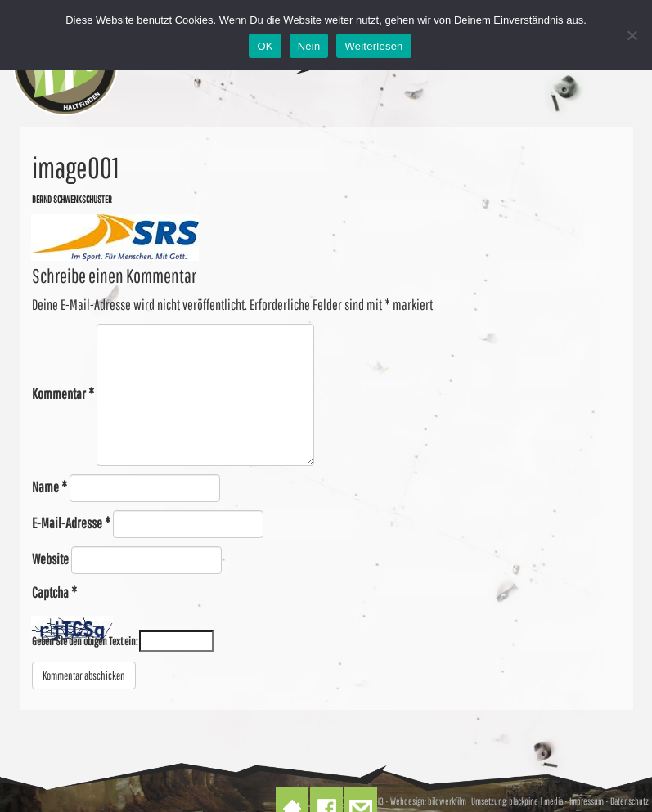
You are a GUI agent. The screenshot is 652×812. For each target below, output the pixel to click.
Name (49, 487)
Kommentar (63, 394)
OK (265, 46)
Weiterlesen (373, 46)
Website (50, 559)
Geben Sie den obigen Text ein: (85, 641)
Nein (309, 46)
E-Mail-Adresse (71, 523)
